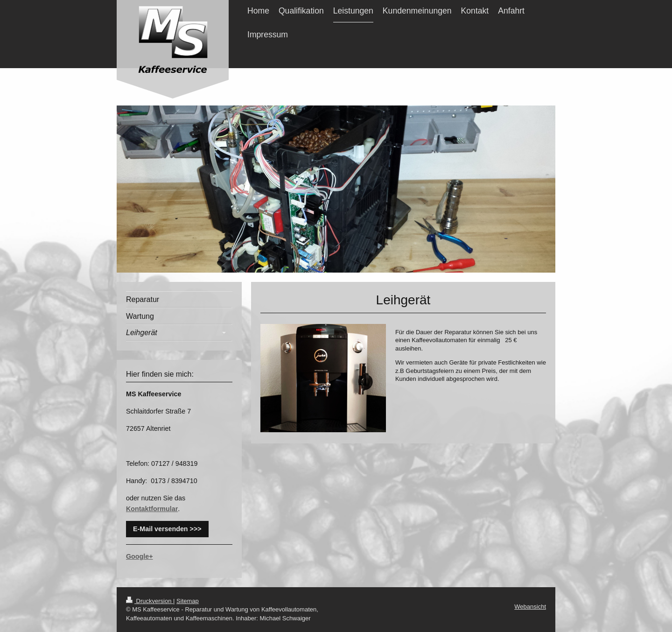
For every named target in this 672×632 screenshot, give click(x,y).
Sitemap (188, 601)
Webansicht (530, 607)
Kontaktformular (152, 509)
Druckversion (150, 601)
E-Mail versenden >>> (167, 529)
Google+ (140, 556)
